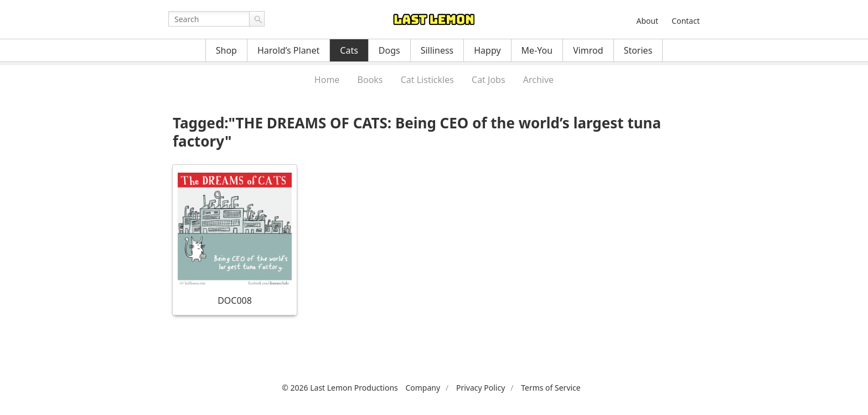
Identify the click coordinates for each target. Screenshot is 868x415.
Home (327, 80)
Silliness (437, 50)
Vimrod (588, 50)
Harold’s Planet (288, 50)
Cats (349, 50)
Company (423, 388)
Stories (638, 50)
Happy (487, 50)
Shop (226, 50)
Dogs (389, 50)
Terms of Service (551, 388)
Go (257, 19)
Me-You (537, 50)
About (647, 21)
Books (370, 80)
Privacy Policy (480, 388)
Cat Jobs (489, 80)
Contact (686, 21)
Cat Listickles (427, 80)
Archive (538, 80)
